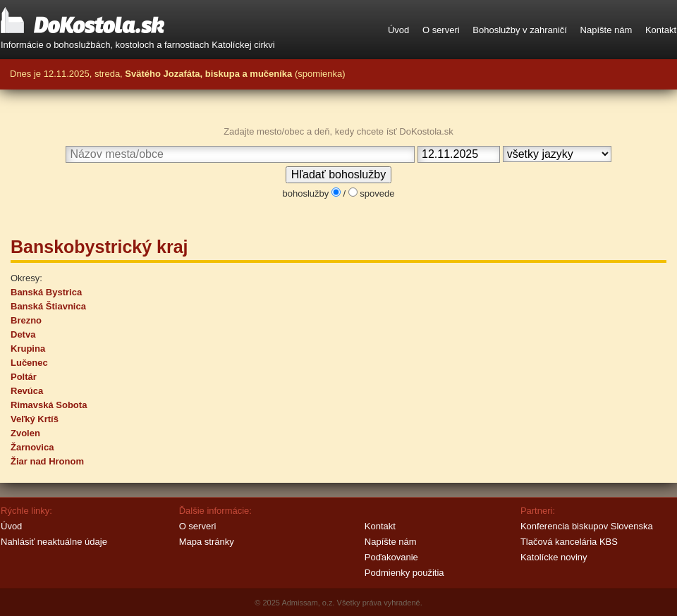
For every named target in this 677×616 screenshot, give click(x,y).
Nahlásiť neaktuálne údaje (54, 542)
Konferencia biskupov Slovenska (587, 526)
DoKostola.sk (83, 21)
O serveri (441, 30)
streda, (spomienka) (220, 74)
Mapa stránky (207, 542)
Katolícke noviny (554, 557)
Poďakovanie (391, 557)
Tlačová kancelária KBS (569, 542)
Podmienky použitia (404, 573)
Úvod (398, 30)
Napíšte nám (606, 30)
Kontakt (661, 30)
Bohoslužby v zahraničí (520, 30)
